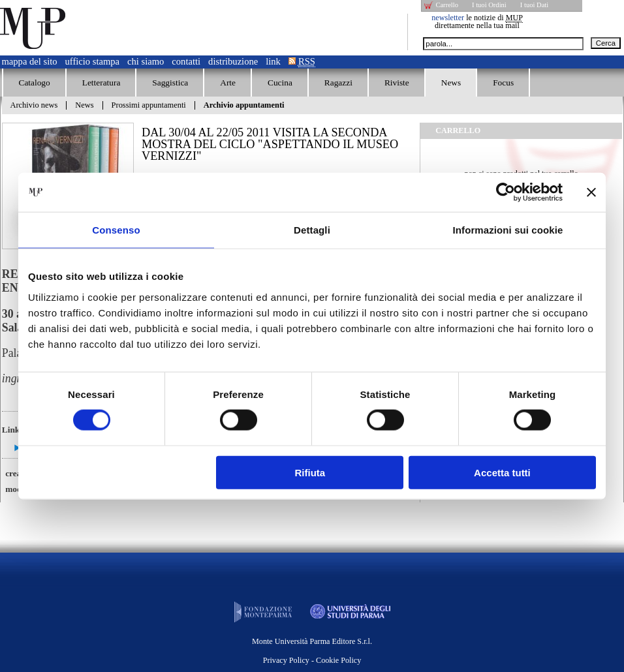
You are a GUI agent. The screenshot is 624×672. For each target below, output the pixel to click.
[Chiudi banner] (591, 192)
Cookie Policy (338, 660)
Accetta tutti (502, 472)
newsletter (448, 18)
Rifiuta (310, 472)
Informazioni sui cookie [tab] (508, 230)
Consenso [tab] (116, 230)
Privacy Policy (286, 660)
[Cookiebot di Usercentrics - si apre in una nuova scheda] (506, 192)
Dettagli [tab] (312, 230)
